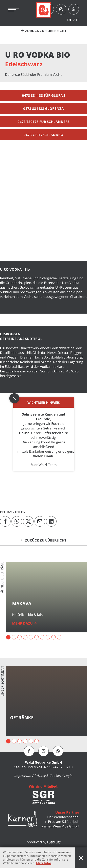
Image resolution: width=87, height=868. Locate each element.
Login (68, 776)
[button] (43, 204)
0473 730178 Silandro (43, 135)
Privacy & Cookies (48, 776)
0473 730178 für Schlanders (43, 122)
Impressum (23, 776)
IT (78, 20)
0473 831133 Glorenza (43, 109)
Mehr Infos (44, 863)
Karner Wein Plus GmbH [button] (60, 826)
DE (70, 20)
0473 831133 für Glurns (44, 95)
